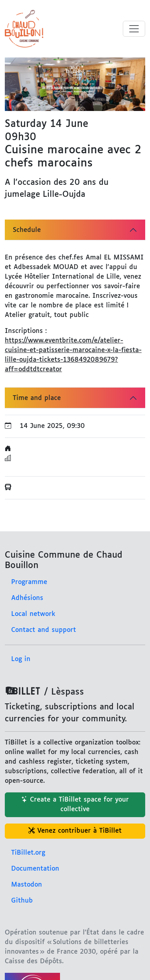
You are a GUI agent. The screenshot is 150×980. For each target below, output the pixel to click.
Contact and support (44, 630)
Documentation (35, 869)
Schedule (27, 230)
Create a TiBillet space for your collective (75, 805)
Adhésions (27, 598)
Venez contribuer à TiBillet (75, 831)
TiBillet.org (28, 853)
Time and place (37, 398)
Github (22, 901)
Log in (21, 659)
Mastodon (27, 885)
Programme (29, 582)
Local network (33, 614)
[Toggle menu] (134, 29)
